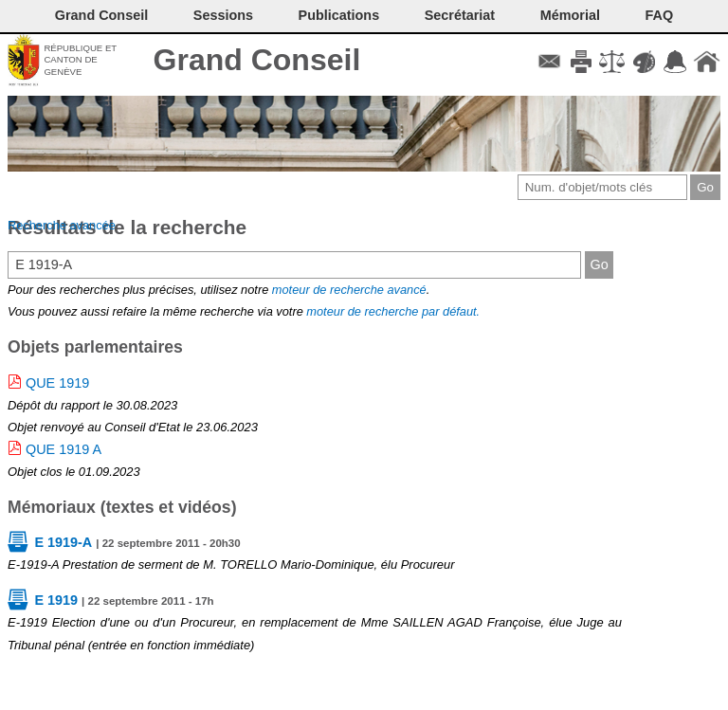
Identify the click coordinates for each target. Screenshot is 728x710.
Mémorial (570, 15)
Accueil (707, 62)
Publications (339, 15)
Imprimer (581, 62)
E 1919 (56, 600)
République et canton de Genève (80, 60)
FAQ (660, 15)
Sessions (223, 15)
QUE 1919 (57, 383)
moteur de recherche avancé (349, 290)
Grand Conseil (257, 60)
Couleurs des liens (644, 62)
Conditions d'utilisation (612, 62)
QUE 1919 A (64, 449)
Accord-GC (675, 62)
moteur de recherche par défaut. (393, 311)
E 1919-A (63, 542)
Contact (549, 62)
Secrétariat (460, 15)
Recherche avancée (62, 225)
